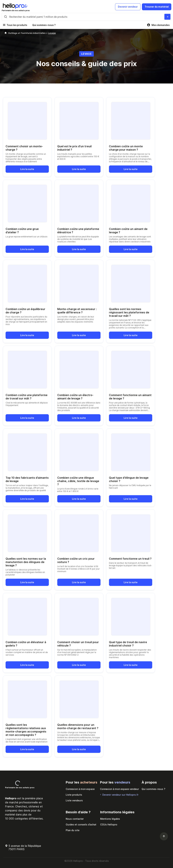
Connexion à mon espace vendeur (119, 789)
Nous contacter (75, 819)
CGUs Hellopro (109, 824)
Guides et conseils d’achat (81, 824)
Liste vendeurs (74, 800)
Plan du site (73, 830)
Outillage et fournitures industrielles (27, 33)
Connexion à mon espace (80, 789)
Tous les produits (17, 25)
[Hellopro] (6, 33)
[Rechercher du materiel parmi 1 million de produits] (167, 17)
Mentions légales (110, 819)
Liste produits (74, 795)
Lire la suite (27, 169)
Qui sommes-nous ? (44, 25)
